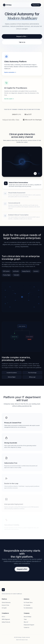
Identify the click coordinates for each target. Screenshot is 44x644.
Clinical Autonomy (6, 602)
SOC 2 (3, 617)
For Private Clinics (28, 602)
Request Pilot (36, 5)
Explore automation (10, 72)
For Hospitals (27, 605)
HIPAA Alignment (6, 619)
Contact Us (27, 627)
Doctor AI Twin (5, 605)
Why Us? (26, 622)
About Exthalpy (28, 617)
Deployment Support (29, 625)
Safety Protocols (6, 622)
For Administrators (28, 608)
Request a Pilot (22, 36)
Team (25, 619)
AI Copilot (4, 608)
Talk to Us (22, 42)
